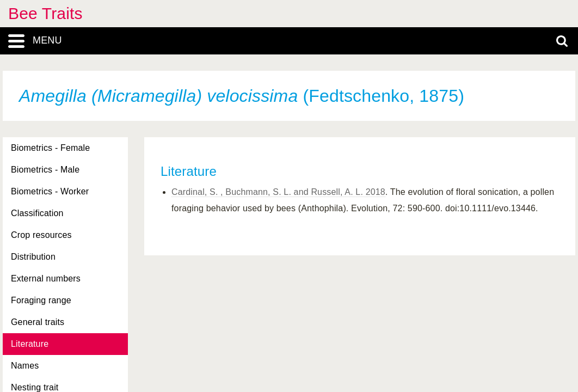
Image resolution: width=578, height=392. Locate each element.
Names (25, 366)
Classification (37, 213)
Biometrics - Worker (50, 191)
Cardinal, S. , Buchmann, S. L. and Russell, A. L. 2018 (278, 192)
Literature (30, 344)
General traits (38, 322)
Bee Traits (45, 13)
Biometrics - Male (45, 170)
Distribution (33, 257)
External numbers (46, 278)
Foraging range (41, 300)
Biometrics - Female (50, 148)
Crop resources (41, 235)
